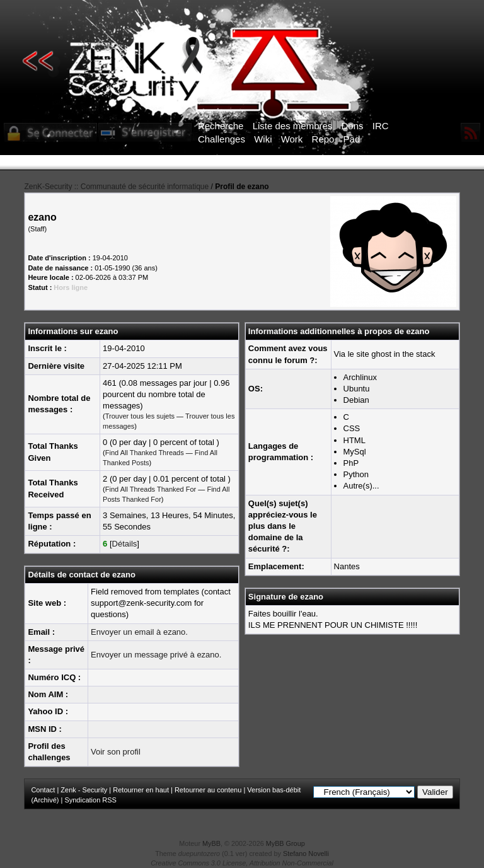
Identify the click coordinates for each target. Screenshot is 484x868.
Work (292, 139)
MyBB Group (285, 843)
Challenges (222, 139)
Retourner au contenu (208, 790)
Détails (125, 544)
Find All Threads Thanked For (151, 489)
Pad (352, 139)
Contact (43, 790)
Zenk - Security (84, 790)
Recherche (221, 126)
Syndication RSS (90, 800)
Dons (353, 126)
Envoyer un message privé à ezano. (156, 655)
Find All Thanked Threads (145, 453)
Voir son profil (116, 752)
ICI (460, 163)
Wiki (263, 139)
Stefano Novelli (306, 854)
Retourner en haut (141, 790)
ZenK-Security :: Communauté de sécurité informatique (116, 187)
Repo (323, 139)
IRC (381, 126)
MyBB (211, 843)
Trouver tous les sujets (140, 416)
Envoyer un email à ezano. (139, 632)
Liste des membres (293, 126)
